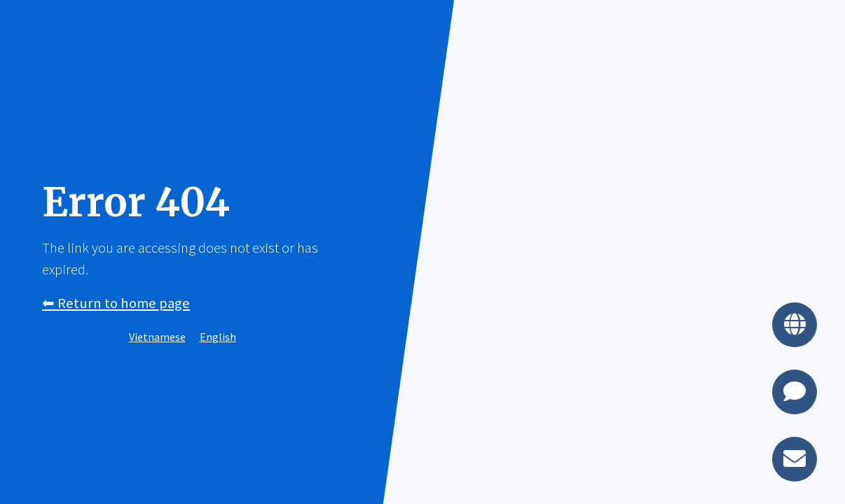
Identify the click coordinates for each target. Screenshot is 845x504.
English (218, 337)
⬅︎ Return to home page (116, 303)
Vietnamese (157, 337)
